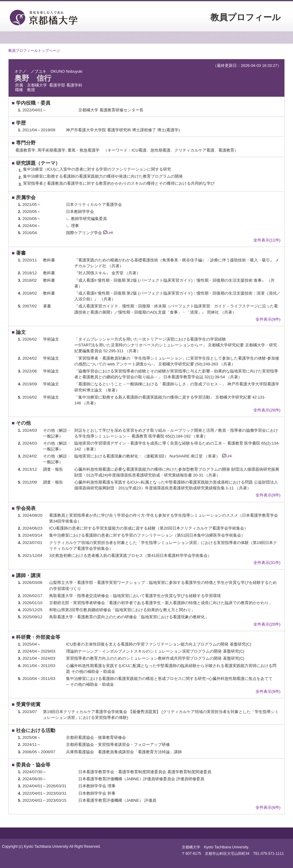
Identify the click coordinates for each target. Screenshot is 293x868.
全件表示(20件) (267, 624)
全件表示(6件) (268, 807)
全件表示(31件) (267, 563)
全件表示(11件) (267, 240)
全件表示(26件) (267, 410)
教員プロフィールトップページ (34, 51)
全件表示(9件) (268, 319)
